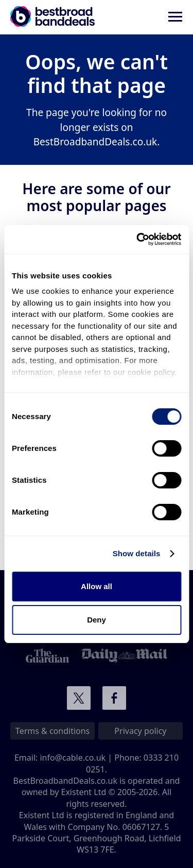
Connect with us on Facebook (114, 698)
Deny (97, 620)
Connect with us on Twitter (79, 698)
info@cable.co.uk (73, 758)
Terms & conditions (52, 731)
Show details (137, 553)
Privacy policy (140, 731)
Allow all (97, 586)
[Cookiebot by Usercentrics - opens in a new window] (137, 239)
